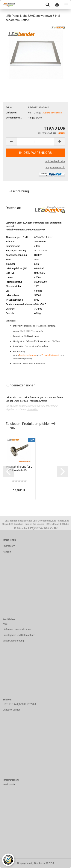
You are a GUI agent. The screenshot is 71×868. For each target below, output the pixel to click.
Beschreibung (19, 191)
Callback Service (12, 710)
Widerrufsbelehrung (13, 641)
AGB (5, 624)
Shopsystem (24, 863)
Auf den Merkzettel (55, 161)
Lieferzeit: (11, 113)
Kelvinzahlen (9, 784)
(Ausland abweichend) (52, 113)
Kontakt (7, 552)
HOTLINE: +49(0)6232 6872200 (19, 704)
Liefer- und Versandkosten (17, 629)
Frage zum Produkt (55, 167)
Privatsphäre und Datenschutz (19, 635)
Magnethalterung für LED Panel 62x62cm (19, 469)
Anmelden (33, 409)
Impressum (9, 546)
